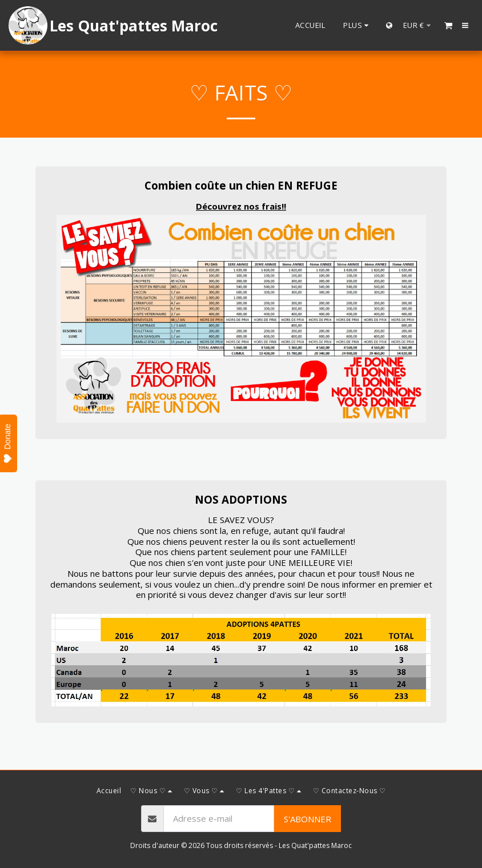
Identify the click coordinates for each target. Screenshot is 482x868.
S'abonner (308, 819)
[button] (448, 25)
